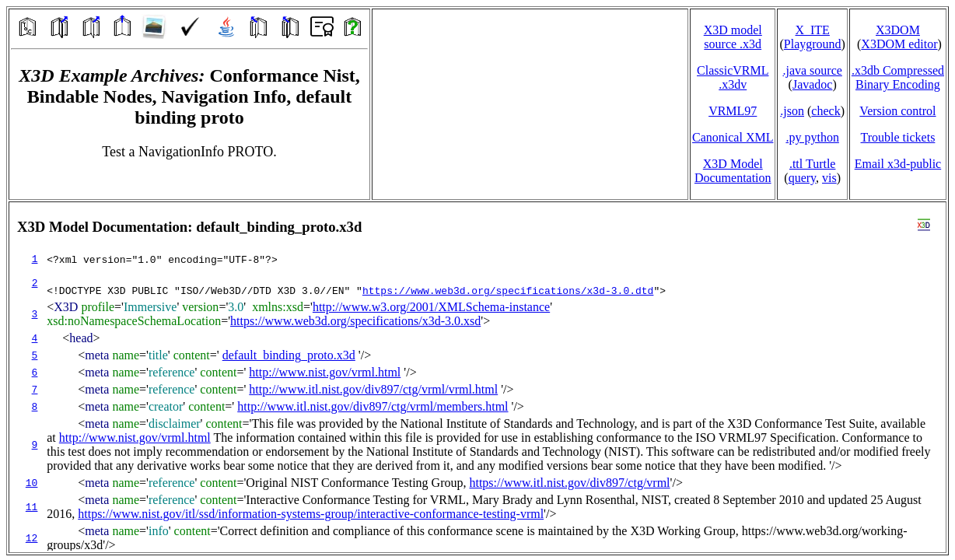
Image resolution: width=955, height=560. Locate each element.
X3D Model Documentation (733, 171)
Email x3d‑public (898, 164)
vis (829, 178)
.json (792, 111)
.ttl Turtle (813, 164)
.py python (812, 137)
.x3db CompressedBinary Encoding (898, 77)
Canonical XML (733, 137)
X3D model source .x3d (733, 37)
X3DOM (898, 30)
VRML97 (733, 111)
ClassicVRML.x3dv (733, 77)
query (802, 178)
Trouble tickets (898, 137)
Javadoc (813, 84)
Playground (813, 44)
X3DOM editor (899, 44)
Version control (897, 111)
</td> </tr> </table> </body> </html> (477, 377)
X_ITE (812, 30)
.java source (812, 70)
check (826, 111)
